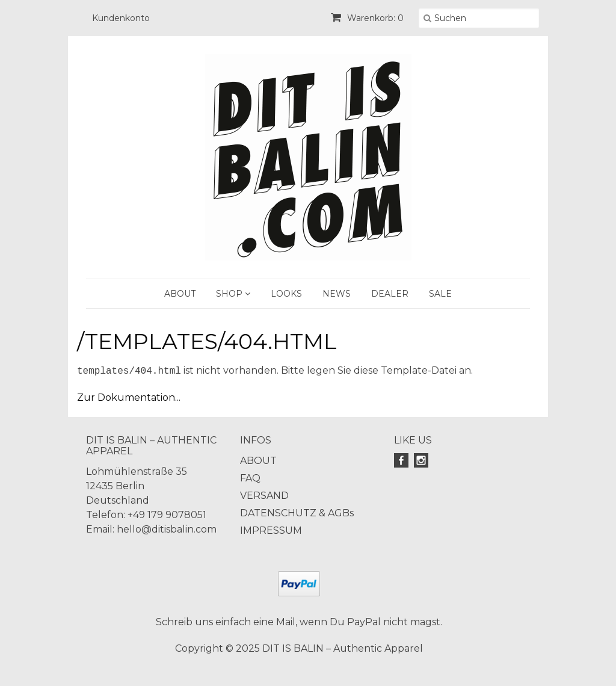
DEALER (390, 294)
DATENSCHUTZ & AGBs (297, 513)
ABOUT (180, 294)
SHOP (233, 294)
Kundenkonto (121, 18)
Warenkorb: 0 (367, 18)
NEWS (337, 294)
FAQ (250, 478)
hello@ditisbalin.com (167, 529)
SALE (440, 294)
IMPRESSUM (271, 530)
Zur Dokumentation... (129, 397)
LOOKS (286, 294)
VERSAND (264, 496)
